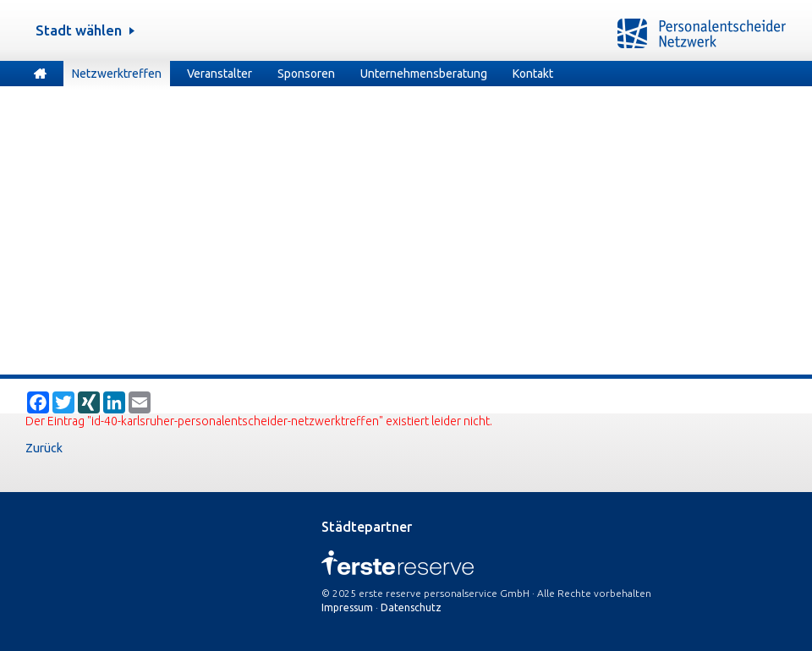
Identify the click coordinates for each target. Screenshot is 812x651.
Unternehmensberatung (424, 74)
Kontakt (533, 74)
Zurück (44, 448)
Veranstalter (219, 74)
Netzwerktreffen (117, 74)
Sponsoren (306, 74)
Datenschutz (411, 607)
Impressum (347, 607)
